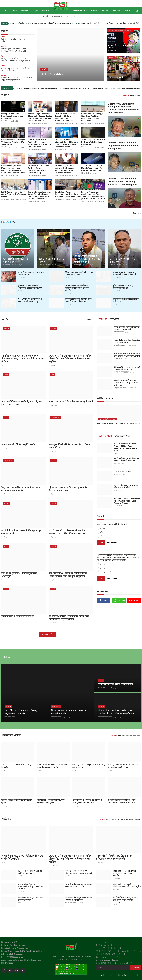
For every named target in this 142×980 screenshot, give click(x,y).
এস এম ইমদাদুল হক (119, 346)
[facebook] (4, 970)
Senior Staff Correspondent (10, 199)
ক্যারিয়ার (132, 819)
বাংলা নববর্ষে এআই (116, 77)
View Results (112, 543)
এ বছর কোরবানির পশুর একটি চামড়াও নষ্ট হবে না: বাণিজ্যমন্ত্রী (125, 274)
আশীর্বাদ (102, 529)
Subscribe (136, 968)
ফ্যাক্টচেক (120, 819)
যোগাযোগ (135, 975)
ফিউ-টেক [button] (106, 11)
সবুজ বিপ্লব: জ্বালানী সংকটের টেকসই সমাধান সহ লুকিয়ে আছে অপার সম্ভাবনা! (126, 383)
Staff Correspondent (35, 123)
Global (138, 95)
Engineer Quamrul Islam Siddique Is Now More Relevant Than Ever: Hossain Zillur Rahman (124, 108)
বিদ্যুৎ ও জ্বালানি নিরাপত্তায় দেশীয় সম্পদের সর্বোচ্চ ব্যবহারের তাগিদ (21, 489)
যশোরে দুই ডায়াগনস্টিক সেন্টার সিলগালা (51, 261)
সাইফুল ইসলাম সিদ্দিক (120, 388)
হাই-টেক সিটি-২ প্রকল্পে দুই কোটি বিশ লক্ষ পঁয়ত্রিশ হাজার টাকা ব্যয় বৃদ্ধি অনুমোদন (68, 575)
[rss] (23, 970)
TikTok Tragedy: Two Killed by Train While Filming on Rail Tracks (93, 142)
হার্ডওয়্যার (129, 736)
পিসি (123, 736)
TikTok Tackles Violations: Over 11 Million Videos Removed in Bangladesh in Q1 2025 (127, 447)
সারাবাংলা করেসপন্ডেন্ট (9, 265)
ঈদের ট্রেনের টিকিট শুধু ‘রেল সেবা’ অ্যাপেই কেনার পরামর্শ (88, 766)
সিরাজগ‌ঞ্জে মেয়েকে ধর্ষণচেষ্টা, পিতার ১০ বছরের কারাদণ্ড (79, 274)
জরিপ (126, 819)
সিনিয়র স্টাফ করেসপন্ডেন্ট (105, 717)
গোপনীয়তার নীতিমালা (122, 975)
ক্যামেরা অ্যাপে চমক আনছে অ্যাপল (18, 617)
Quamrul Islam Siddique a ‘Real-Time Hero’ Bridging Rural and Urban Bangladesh (124, 182)
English (6, 95)
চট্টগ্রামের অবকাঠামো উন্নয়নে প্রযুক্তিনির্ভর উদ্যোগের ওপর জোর (68, 489)
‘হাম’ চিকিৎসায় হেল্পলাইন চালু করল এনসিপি (15, 261)
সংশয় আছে (103, 568)
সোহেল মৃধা (117, 359)
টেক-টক (108, 819)
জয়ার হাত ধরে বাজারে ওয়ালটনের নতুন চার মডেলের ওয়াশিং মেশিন (123, 766)
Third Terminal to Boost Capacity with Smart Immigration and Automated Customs (71, 88)
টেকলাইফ (6, 657)
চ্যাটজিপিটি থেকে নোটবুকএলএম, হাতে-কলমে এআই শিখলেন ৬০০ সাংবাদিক (125, 900)
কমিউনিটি (6, 819)
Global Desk (5, 121)
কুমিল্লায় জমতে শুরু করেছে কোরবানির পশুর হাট (123, 287)
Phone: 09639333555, (10, 957)
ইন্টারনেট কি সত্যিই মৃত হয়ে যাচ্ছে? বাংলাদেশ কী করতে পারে (127, 368)
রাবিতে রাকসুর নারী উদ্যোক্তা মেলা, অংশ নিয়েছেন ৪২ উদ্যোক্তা (79, 300)
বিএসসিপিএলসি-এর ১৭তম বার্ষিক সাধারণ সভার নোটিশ (118, 424)
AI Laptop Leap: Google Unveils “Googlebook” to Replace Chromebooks (92, 168)
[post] (71, 54)
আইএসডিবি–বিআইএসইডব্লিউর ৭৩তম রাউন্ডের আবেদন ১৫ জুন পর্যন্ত (114, 857)
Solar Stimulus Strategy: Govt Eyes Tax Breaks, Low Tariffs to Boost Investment (92, 117)
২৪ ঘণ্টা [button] (14, 11)
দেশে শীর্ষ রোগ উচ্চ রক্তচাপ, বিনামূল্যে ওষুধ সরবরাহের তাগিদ (22, 532)
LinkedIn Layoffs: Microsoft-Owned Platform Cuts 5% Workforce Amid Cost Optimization (66, 143)
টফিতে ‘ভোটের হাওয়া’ (122, 472)
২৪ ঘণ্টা (5, 319)
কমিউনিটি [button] (117, 11)
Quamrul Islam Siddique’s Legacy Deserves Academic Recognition (123, 146)
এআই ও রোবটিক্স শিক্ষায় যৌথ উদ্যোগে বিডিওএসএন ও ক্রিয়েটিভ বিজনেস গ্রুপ (67, 532)
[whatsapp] (10, 970)
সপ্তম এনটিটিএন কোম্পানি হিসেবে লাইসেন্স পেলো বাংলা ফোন (22, 403)
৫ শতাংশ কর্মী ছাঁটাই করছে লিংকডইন (18, 445)
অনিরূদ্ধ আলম (112, 50)
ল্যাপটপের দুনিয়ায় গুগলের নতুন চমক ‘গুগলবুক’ (19, 575)
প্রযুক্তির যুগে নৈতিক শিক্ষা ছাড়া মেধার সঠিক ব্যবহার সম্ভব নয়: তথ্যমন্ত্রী (124, 873)
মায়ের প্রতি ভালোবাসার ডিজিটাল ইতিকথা (121, 46)
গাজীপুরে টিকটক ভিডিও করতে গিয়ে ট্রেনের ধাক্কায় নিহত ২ (69, 446)
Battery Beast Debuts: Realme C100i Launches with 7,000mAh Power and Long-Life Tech (39, 143)
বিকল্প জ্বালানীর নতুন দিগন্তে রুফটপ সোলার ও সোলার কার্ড (127, 328)
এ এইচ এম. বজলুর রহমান (121, 372)
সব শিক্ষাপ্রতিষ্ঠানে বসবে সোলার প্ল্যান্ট (115, 684)
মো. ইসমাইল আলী (119, 332)
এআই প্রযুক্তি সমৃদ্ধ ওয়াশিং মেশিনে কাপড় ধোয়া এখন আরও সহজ (127, 460)
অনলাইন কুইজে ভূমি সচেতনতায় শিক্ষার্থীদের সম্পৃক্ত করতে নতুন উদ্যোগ (67, 23)
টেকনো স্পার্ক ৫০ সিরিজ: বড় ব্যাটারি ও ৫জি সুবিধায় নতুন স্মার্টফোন (87, 801)
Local (132, 95)
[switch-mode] (139, 4)
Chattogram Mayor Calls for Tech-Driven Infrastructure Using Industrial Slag (39, 169)
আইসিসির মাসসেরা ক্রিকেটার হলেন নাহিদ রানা (126, 300)
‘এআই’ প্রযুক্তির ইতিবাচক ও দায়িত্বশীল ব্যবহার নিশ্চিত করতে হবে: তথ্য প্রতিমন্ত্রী (87, 259)
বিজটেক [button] (45, 11)
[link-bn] (117, 625)
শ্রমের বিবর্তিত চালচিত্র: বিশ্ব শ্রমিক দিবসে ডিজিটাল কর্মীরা (127, 342)
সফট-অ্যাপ (137, 736)
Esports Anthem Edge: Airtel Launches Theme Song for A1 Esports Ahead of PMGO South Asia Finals (93, 195)
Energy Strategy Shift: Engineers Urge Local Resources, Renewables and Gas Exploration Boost (13, 169)
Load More (47, 635)
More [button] (137, 819)
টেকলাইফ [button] (25, 11)
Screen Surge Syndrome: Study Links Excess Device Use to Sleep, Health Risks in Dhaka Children (40, 117)
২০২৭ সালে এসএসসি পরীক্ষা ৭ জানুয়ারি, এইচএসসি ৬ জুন (30, 300)
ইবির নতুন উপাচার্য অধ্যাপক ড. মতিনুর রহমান (123, 261)
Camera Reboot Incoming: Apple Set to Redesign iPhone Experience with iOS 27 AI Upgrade (39, 195)
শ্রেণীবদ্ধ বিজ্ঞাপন (105, 398)
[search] (137, 11)
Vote (101, 543)
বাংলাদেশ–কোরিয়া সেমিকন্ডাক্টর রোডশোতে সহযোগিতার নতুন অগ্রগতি (69, 618)
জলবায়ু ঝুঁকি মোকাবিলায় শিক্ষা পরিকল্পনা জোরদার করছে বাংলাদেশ (78, 872)
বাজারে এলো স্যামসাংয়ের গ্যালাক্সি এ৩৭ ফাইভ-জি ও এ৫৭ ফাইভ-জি (52, 766)
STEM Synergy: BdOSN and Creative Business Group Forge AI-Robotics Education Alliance (66, 169)
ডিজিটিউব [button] (129, 11)
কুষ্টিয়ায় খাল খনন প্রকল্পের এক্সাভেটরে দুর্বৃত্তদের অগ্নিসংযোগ (30, 287)
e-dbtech (126, 95)
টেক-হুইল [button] (95, 11)
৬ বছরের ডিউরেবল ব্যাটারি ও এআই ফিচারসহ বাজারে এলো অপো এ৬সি (122, 801)
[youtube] (16, 970)
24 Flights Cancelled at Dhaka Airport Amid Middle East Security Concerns (127, 501)
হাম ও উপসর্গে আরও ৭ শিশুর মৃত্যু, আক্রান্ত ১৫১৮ (31, 274)
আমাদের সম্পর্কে (106, 975)
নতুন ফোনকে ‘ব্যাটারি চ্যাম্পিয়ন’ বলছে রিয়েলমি (67, 403)
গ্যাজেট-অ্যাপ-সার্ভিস (11, 735)
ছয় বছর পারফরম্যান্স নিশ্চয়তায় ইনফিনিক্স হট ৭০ (17, 801)
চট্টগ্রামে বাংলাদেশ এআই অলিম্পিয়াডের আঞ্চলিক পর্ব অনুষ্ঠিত (127, 885)
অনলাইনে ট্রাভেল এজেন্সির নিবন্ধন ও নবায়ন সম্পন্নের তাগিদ (79, 885)
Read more (137, 213)
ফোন (119, 736)
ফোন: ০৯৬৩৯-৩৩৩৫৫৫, (105, 957)
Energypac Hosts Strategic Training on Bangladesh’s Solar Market (13, 142)
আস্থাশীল (103, 564)
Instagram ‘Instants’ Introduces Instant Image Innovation (12, 116)
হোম (6, 11)
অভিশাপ (102, 532)
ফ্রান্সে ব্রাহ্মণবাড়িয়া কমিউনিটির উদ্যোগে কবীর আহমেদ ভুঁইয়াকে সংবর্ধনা (77, 288)
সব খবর (90, 320)
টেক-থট (114, 819)
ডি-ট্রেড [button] (35, 11)
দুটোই (101, 536)
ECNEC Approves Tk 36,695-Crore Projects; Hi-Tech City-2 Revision (14, 194)
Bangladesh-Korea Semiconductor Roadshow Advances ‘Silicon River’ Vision (68, 194)
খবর (8, 222)
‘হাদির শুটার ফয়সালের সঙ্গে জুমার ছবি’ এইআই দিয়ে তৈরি (127, 486)
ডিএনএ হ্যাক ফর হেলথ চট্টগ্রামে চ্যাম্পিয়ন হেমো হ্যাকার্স (30, 872)
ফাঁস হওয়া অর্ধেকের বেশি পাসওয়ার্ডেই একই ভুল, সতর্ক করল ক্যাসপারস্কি (31, 886)
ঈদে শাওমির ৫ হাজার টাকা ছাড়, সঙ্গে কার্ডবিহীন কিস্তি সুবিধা (51, 801)
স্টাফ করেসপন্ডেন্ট (10, 717)
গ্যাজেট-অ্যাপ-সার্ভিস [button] (80, 11)
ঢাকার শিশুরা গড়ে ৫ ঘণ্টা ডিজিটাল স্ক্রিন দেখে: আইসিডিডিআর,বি (23, 857)
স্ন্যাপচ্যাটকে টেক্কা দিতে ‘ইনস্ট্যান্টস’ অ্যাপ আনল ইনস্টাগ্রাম (112, 23)
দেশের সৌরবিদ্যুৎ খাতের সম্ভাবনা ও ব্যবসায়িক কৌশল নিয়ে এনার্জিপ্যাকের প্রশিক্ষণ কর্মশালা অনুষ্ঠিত (70, 359)
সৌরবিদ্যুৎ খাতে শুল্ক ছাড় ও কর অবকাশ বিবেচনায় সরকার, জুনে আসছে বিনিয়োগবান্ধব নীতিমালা (23, 359)
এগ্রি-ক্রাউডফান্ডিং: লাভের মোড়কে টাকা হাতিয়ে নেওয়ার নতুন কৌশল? (127, 355)
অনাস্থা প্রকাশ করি (105, 572)
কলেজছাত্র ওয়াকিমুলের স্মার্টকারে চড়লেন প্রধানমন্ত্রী (31, 899)
